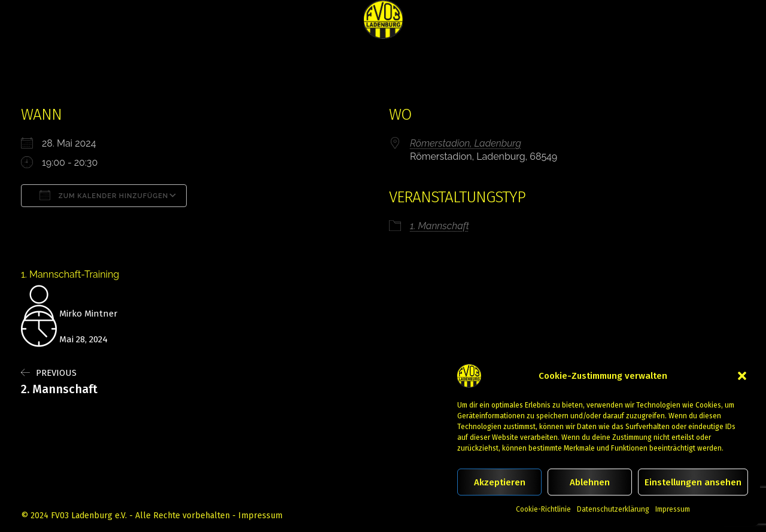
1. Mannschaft (440, 226)
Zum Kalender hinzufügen (104, 195)
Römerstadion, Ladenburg (466, 143)
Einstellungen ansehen (693, 482)
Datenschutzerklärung (613, 509)
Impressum (673, 509)
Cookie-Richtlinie (543, 509)
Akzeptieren (500, 482)
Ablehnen (590, 482)
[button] (742, 376)
